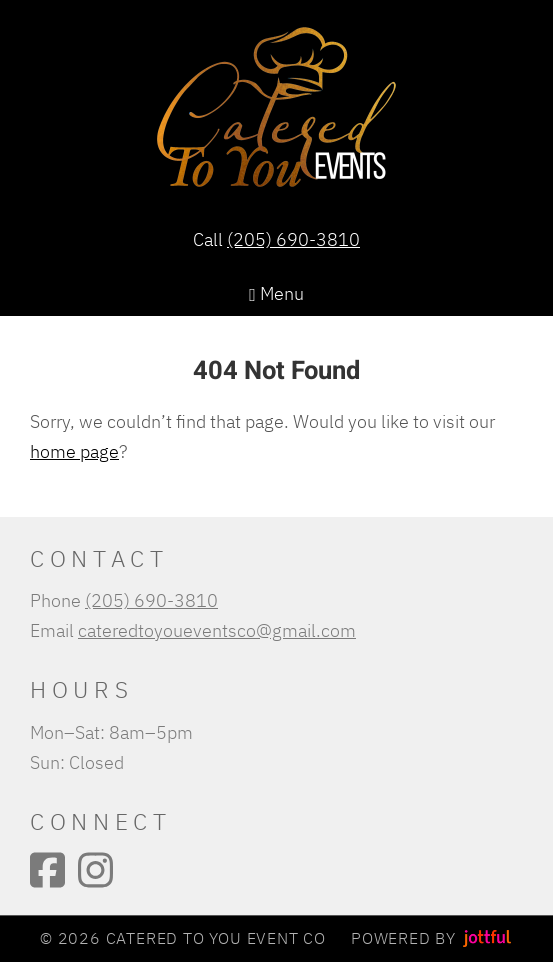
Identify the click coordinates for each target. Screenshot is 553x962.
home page (74, 451)
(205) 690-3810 (293, 239)
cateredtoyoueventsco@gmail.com (217, 630)
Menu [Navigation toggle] (276, 293)
